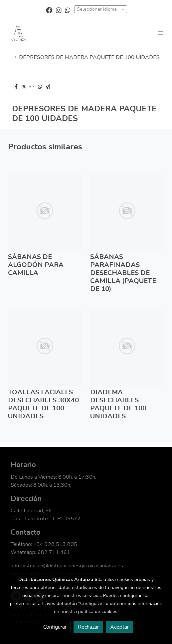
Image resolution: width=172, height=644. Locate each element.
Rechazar (88, 627)
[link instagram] (59, 10)
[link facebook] (49, 10)
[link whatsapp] (68, 10)
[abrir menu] (161, 33)
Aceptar (119, 627)
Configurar (55, 627)
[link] (18, 33)
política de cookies (98, 611)
